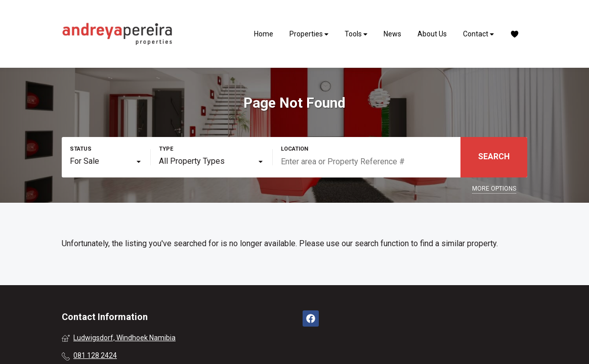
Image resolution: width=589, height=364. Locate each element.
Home (264, 34)
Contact (478, 34)
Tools (356, 34)
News (392, 34)
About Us (432, 34)
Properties (309, 34)
